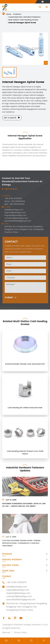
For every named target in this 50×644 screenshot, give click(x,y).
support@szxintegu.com (13, 213)
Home (9, 14)
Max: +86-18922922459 (13, 204)
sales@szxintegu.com (12, 210)
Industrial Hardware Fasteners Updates (25, 468)
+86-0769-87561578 (11, 199)
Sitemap (6, 633)
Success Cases (10, 565)
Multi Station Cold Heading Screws (23, 20)
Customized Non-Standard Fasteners (24, 17)
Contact (7, 576)
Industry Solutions (12, 560)
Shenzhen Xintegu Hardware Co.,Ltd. (31, 625)
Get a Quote (12, 118)
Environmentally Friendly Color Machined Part (25, 366)
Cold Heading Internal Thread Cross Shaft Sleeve (25, 454)
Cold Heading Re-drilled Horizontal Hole (25, 409)
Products (17, 14)
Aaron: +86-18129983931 (13, 201)
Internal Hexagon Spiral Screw (22, 23)
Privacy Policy (20, 633)
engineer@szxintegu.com (14, 215)
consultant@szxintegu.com (14, 218)
